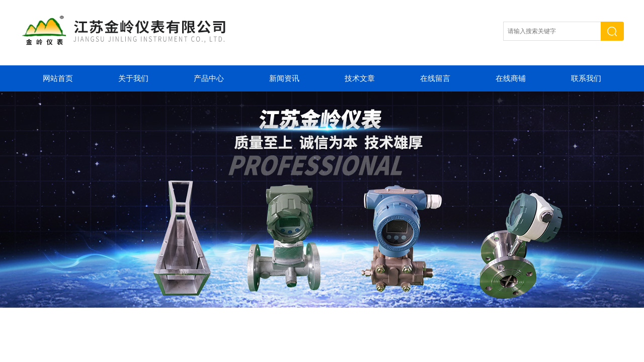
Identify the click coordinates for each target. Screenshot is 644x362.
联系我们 (586, 78)
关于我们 (133, 78)
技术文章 (360, 78)
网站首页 (58, 78)
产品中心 (209, 78)
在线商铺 (511, 78)
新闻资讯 (284, 78)
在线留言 (435, 78)
